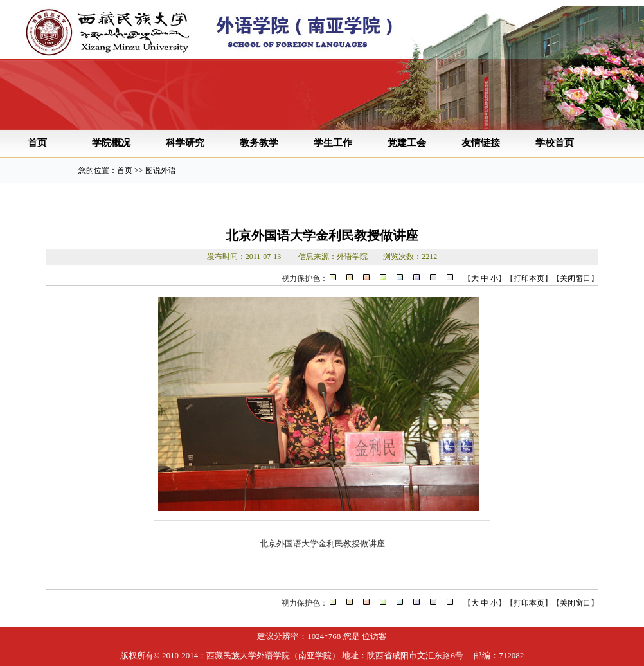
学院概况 (111, 143)
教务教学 (259, 143)
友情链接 (481, 143)
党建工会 (407, 143)
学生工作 (333, 143)
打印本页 (529, 278)
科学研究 (185, 143)
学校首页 (555, 143)
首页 (37, 143)
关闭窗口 (575, 278)
